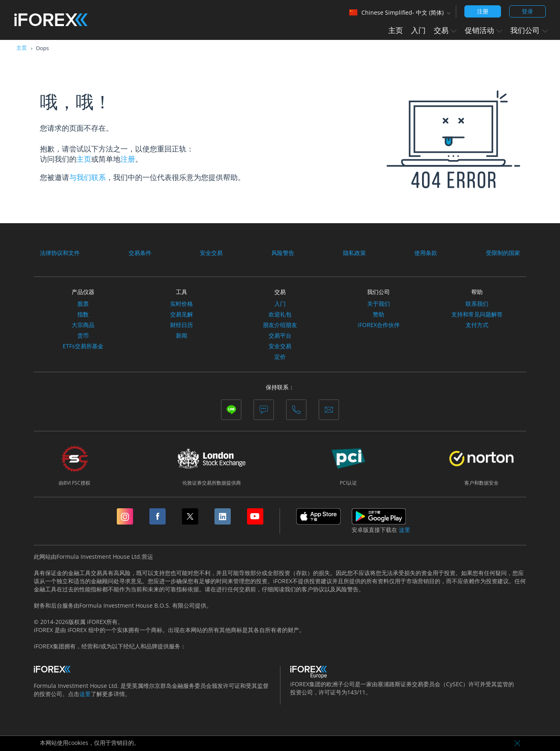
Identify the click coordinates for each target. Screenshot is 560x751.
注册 (483, 11)
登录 (527, 11)
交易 (445, 30)
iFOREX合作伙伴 (379, 325)
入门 (418, 30)
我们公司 (529, 30)
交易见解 (182, 314)
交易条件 (140, 253)
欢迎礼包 (280, 314)
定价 (280, 357)
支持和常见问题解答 (477, 314)
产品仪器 (83, 292)
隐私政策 (354, 253)
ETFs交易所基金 (83, 346)
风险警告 (283, 253)
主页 (396, 30)
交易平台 (280, 336)
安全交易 (211, 253)
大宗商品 (83, 325)
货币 (83, 336)
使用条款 (426, 253)
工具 (182, 292)
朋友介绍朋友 (280, 325)
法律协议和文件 (60, 253)
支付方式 (477, 325)
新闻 (182, 336)
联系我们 (477, 304)
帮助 (477, 292)
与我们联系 (87, 177)
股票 (83, 304)
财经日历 (182, 325)
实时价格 (182, 304)
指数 (83, 314)
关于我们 (378, 304)
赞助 (378, 314)
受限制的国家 (503, 253)
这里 (405, 530)
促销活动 (483, 30)
